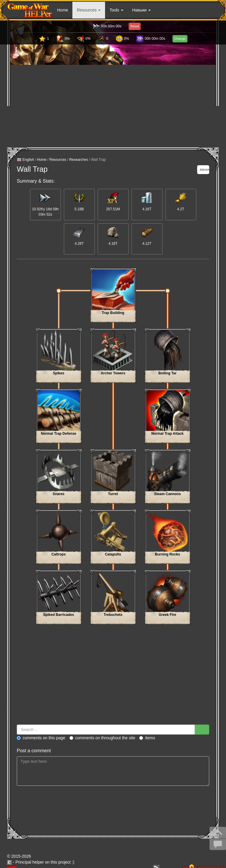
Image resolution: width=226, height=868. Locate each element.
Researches (79, 160)
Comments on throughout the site (102, 738)
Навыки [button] (141, 10)
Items (147, 738)
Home (63, 10)
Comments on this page (41, 738)
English (25, 160)
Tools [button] (116, 10)
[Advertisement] (113, 106)
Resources (58, 160)
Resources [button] (89, 10)
